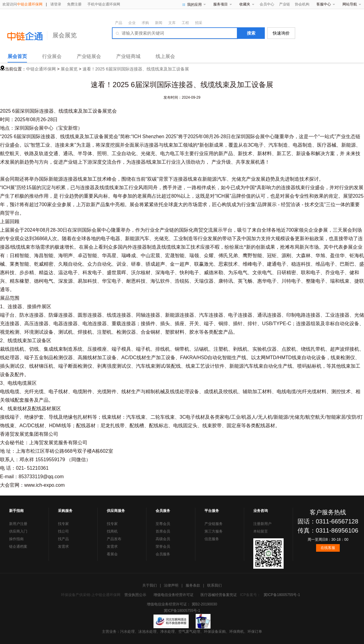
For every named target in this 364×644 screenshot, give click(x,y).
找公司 (63, 531)
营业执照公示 (135, 595)
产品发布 (114, 539)
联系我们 (214, 585)
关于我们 (150, 585)
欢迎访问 (22, 4)
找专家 (63, 524)
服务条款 (193, 585)
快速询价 (281, 33)
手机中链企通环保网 (104, 4)
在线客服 (328, 548)
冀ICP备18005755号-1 (282, 595)
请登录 (56, 4)
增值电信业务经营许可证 (174, 595)
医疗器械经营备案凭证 (219, 595)
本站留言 (261, 531)
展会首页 (17, 56)
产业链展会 (89, 56)
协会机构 (302, 4)
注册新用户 (262, 524)
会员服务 (163, 554)
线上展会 (165, 56)
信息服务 (212, 539)
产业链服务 (214, 524)
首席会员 (163, 531)
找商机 (112, 531)
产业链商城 (128, 56)
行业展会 (52, 56)
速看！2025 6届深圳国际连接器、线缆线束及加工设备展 (136, 69)
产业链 (285, 4)
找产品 (63, 539)
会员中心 (267, 4)
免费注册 (74, 4)
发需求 (63, 547)
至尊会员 (163, 524)
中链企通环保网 (41, 69)
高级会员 (163, 539)
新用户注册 (18, 524)
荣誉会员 (163, 547)
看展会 (112, 554)
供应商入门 (18, 531)
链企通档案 (18, 547)
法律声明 (171, 585)
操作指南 (16, 539)
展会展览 (65, 35)
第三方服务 (214, 531)
